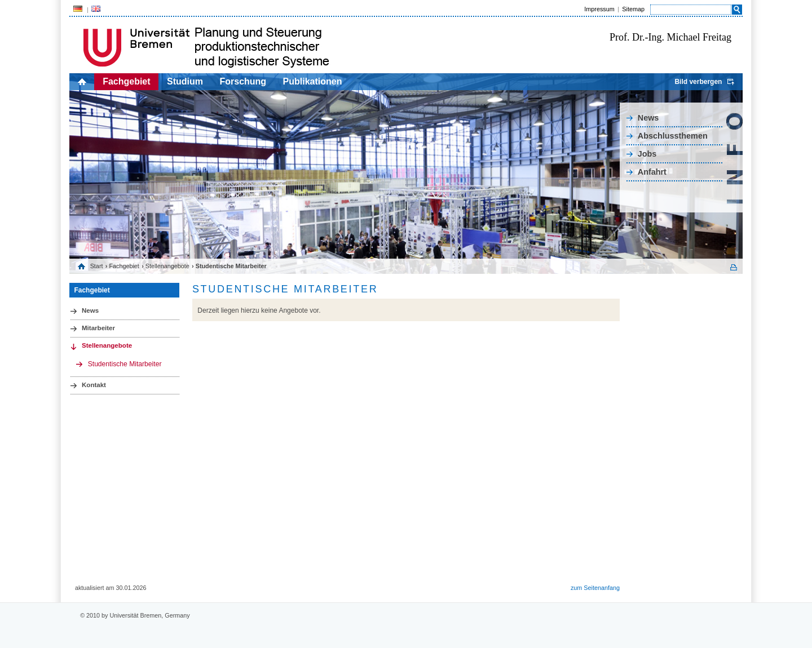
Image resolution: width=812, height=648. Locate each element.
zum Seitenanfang (595, 588)
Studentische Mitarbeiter (125, 364)
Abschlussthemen (673, 136)
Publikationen (313, 81)
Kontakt (94, 385)
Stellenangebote (167, 266)
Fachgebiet (126, 81)
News (648, 118)
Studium (185, 81)
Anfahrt (652, 172)
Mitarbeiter (98, 328)
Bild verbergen (698, 82)
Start (97, 266)
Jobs (647, 154)
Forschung (243, 81)
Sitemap (633, 9)
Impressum (599, 9)
